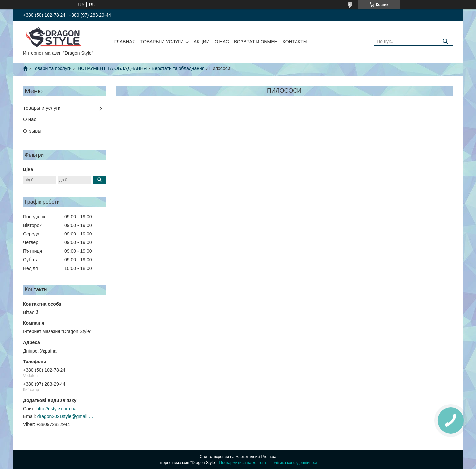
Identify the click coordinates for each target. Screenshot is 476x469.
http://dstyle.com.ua (56, 409)
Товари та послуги (52, 68)
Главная (125, 42)
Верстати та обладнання (178, 68)
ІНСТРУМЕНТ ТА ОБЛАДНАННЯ (112, 68)
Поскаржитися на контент (243, 463)
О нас (222, 42)
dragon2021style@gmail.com (65, 416)
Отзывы (32, 131)
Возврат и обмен (256, 42)
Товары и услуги (162, 42)
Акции (202, 42)
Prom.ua (269, 457)
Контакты (295, 42)
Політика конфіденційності (294, 463)
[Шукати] (445, 42)
